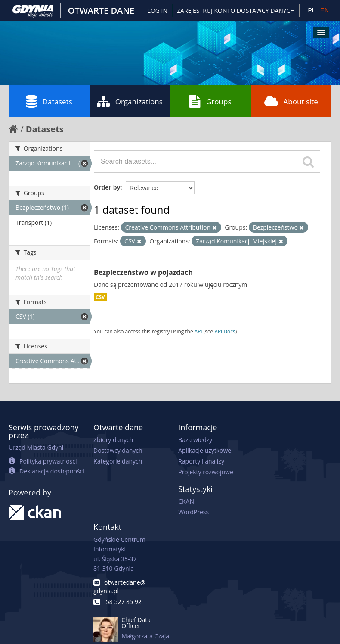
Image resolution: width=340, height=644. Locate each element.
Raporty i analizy (201, 461)
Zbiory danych (113, 440)
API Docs (225, 331)
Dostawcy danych (118, 450)
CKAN (186, 501)
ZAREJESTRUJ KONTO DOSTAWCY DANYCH (236, 11)
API (198, 331)
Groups (210, 101)
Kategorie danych (118, 461)
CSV (100, 297)
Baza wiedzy (195, 440)
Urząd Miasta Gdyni (36, 447)
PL (311, 10)
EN (325, 10)
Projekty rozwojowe (206, 472)
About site (291, 101)
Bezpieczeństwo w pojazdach (143, 272)
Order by (107, 187)
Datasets (49, 101)
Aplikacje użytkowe (205, 450)
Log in (158, 11)
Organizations (130, 101)
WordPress (193, 512)
